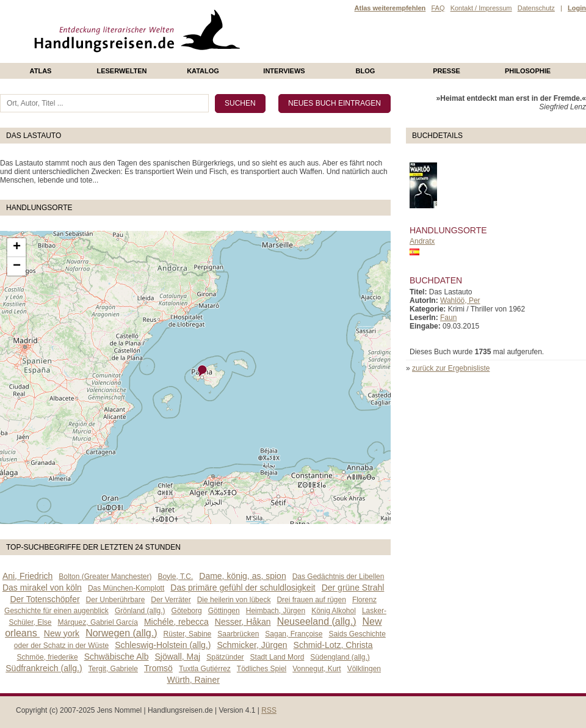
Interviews (284, 71)
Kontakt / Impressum (481, 8)
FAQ (438, 8)
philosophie (528, 71)
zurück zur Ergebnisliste (451, 368)
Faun (448, 318)
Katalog (203, 71)
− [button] (17, 266)
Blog (366, 71)
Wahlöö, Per (460, 300)
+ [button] (17, 247)
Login (577, 8)
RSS (269, 710)
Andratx (422, 241)
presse (447, 71)
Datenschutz (536, 8)
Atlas (41, 71)
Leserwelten (121, 71)
